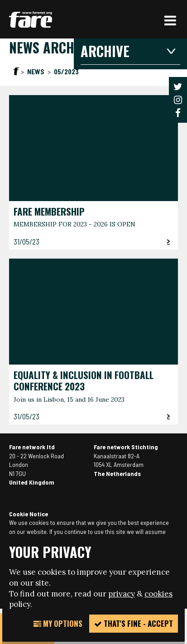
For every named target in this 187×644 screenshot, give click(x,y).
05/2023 (66, 72)
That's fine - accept (134, 623)
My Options (58, 623)
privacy (122, 594)
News (36, 72)
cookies (158, 594)
